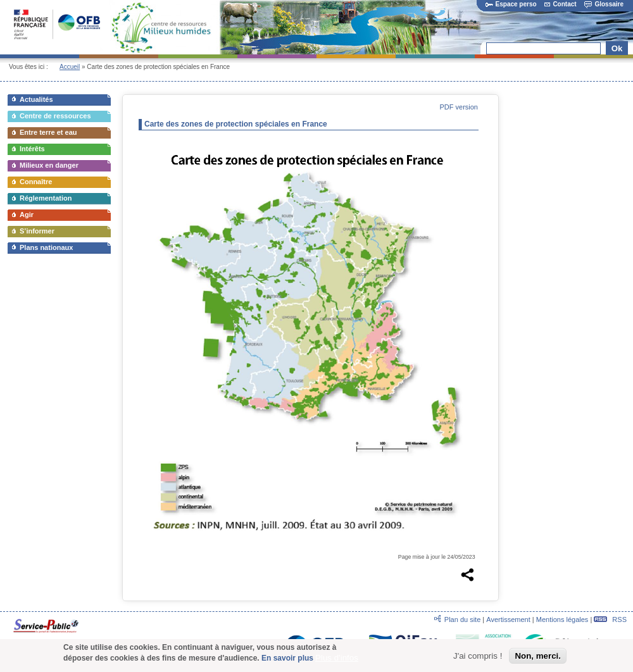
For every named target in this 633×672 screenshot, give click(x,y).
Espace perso (511, 4)
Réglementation (46, 198)
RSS (610, 619)
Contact (560, 4)
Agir (27, 215)
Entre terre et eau (48, 132)
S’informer (37, 231)
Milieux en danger (49, 165)
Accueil (70, 67)
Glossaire (604, 4)
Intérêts (32, 149)
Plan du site (462, 619)
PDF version (459, 107)
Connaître (36, 182)
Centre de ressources (55, 116)
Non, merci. (538, 657)
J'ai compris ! (478, 657)
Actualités (36, 99)
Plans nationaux (46, 247)
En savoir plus (287, 660)
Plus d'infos (337, 660)
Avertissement (508, 619)
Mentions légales (562, 619)
